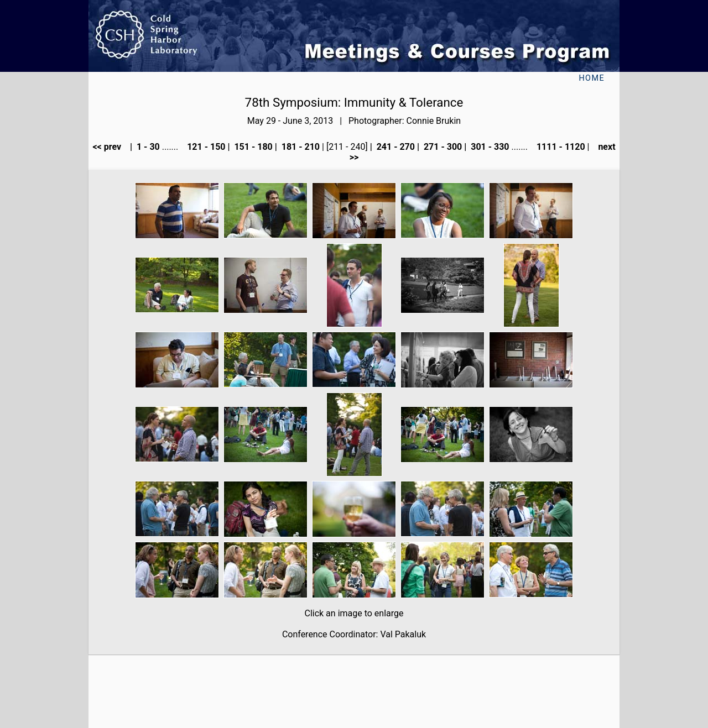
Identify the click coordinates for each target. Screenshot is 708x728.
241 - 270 (395, 147)
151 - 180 (252, 147)
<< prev (110, 147)
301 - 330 (489, 147)
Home (592, 78)
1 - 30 (147, 147)
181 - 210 (300, 147)
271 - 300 (442, 147)
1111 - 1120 (560, 147)
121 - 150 (205, 147)
